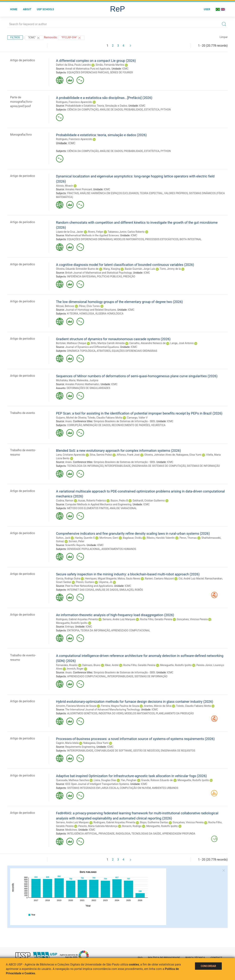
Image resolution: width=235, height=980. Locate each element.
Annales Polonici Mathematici (82, 384)
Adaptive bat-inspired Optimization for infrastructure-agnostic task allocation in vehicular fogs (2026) (131, 776)
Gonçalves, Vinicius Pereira (192, 619)
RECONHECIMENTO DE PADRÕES (131, 425)
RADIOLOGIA (123, 834)
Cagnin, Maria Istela (67, 743)
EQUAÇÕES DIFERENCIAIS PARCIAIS (88, 72)
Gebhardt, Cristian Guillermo (149, 501)
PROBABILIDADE (133, 110)
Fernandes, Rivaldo (67, 665)
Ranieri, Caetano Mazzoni (159, 579)
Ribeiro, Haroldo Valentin (161, 538)
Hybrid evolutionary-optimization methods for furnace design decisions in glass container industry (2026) (135, 702)
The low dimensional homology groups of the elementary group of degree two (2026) (119, 302)
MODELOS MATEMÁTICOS (129, 239)
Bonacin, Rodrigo (132, 826)
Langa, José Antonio (182, 343)
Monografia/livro (21, 135)
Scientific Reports (75, 545)
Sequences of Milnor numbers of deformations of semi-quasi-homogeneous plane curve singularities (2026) (137, 376)
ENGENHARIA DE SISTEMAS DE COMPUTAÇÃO (159, 466)
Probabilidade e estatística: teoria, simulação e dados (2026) (101, 135)
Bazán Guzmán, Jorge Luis (140, 269)
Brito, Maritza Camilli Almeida (108, 343)
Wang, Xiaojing (112, 269)
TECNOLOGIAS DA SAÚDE (146, 834)
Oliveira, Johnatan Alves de (160, 455)
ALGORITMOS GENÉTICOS (82, 713)
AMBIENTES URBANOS (165, 788)
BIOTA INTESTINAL (191, 239)
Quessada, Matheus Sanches (73, 780)
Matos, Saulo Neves (129, 579)
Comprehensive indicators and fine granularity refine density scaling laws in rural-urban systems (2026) (133, 533)
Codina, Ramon (65, 501)
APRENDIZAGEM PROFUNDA (179, 834)
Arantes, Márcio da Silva (158, 706)
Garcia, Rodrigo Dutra (68, 579)
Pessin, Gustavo (85, 582)
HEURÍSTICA (158, 425)
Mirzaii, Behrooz (65, 306)
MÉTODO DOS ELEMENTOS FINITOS (88, 508)
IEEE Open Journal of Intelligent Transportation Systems (97, 784)
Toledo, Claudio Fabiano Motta (105, 418)
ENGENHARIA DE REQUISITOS (178, 751)
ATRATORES (104, 351)
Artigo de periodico (22, 60)
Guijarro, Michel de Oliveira (71, 418)
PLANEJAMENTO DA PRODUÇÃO (175, 713)
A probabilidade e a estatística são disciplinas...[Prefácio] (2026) (104, 98)
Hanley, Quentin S (85, 538)
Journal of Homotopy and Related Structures (91, 310)
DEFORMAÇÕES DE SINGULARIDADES (88, 388)
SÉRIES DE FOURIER (121, 72)
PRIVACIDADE (107, 834)
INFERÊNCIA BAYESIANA (82, 277)
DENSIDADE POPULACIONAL (84, 549)
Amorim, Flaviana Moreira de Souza (76, 706)
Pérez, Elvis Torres (89, 306)
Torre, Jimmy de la (170, 269)
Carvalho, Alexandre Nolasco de (148, 343)
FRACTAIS (73, 193)
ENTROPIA (73, 630)
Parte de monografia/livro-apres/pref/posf (21, 102)
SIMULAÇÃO (126, 590)
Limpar (224, 37)
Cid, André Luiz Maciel (191, 579)
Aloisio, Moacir (64, 186)
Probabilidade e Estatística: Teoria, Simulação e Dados (96, 106)
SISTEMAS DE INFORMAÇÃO (203, 466)
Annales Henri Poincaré (78, 189)
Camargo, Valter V (137, 418)
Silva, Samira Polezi (101, 455)
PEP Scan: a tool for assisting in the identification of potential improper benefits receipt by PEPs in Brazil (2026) (139, 413)
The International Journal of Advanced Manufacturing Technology (102, 710)
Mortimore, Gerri (109, 538)
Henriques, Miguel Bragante (101, 579)
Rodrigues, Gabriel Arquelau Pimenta (77, 619)
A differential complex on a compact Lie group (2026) (96, 61)
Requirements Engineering (80, 747)
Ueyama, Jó (106, 582)
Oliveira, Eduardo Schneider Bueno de (77, 269)
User (207, 9)
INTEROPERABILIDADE (117, 466)
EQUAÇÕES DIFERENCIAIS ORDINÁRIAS (90, 239)
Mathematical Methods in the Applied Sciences (92, 235)
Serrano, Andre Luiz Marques (119, 619)
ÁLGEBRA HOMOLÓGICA (109, 314)
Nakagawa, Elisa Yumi (189, 455)
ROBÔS (139, 590)
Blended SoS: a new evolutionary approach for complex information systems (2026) (118, 451)
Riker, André (112, 665)
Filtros (15, 37)
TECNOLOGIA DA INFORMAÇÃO (85, 466)
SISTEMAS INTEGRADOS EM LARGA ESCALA (93, 788)
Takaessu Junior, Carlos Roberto (126, 232)
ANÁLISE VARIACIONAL (123, 508)
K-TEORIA (73, 314)
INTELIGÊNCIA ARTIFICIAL (82, 834)
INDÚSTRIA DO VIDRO (111, 713)
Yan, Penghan (129, 780)
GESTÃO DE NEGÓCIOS (146, 751)
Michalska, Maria (66, 380)
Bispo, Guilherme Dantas (154, 822)
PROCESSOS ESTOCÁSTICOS (162, 239)
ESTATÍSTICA (152, 110)
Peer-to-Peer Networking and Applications (89, 586)
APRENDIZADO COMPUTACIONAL (131, 630)
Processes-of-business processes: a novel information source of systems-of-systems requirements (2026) (135, 739)
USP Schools (46, 9)
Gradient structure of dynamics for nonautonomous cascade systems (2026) (113, 339)
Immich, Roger (75, 669)
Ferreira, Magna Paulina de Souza (120, 706)
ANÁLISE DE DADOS (111, 110)
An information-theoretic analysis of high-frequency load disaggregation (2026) (115, 615)
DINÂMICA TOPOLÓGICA (81, 351)
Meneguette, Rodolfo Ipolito (72, 623)
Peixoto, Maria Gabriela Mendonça (98, 826)
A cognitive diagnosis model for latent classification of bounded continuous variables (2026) (125, 265)
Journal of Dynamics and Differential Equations (92, 347)
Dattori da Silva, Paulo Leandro (73, 65)
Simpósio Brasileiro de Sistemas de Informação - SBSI (124, 421)
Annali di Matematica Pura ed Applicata (88, 69)
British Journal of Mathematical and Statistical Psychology (98, 273)
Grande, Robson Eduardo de (157, 780)
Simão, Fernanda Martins (110, 65)
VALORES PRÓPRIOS (176, 193)
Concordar (208, 966)
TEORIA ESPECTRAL (151, 193)
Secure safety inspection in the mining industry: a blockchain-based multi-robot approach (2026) (128, 574)
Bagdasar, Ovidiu (132, 538)
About (27, 9)
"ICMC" (34, 38)
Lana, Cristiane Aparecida (70, 455)
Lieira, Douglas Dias (105, 780)
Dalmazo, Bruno (91, 665)
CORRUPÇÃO (75, 425)
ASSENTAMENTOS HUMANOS (119, 549)
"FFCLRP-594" (71, 38)
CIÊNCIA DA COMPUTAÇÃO (83, 110)
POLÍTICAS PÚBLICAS (109, 277)
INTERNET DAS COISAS (81, 590)
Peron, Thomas (188, 538)
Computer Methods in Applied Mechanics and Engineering (98, 504)
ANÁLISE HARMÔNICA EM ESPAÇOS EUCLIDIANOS (109, 193)
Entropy (69, 627)
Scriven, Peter (76, 541)
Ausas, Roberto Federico (92, 501)
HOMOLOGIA (87, 314)
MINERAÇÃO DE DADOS (97, 425)
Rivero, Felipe (95, 232)
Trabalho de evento (22, 413)
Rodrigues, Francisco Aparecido (74, 102)
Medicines (71, 830)
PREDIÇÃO (129, 277)
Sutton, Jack (63, 538)
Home (14, 9)
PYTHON (166, 110)
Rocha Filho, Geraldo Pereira (156, 619)
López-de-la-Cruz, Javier (70, 232)
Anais (68, 421)
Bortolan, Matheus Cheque (71, 343)
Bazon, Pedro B (119, 501)
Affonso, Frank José (128, 455)
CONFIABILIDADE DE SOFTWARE (113, 751)
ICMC (125, 69)
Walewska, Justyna (87, 380)
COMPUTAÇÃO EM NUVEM (135, 788)
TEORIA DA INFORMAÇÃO (95, 630)
